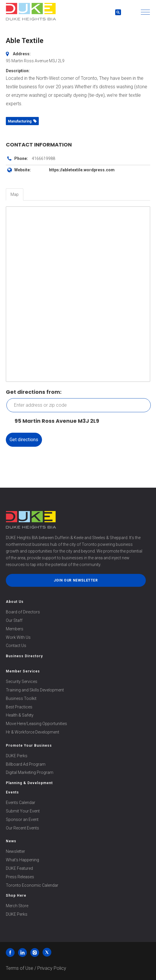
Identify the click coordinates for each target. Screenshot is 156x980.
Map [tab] (15, 194)
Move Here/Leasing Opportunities (36, 724)
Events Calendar (21, 803)
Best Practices (19, 707)
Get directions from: (34, 392)
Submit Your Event (23, 811)
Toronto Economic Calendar (32, 885)
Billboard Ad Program (26, 764)
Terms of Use (20, 968)
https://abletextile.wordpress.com (82, 170)
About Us (15, 602)
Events (12, 792)
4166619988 (43, 158)
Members (15, 629)
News (11, 841)
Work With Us (18, 637)
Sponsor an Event (22, 819)
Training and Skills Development (35, 690)
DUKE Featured (19, 868)
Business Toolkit (21, 698)
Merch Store (17, 906)
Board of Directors (23, 612)
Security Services (22, 681)
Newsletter (15, 851)
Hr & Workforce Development (33, 732)
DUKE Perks (17, 756)
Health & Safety (20, 715)
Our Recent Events (22, 828)
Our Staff (14, 620)
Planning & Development (29, 783)
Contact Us (16, 646)
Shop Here (16, 896)
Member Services (23, 671)
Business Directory (24, 656)
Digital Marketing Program (30, 772)
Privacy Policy (52, 968)
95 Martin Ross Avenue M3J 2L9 (54, 421)
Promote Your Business (29, 746)
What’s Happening (22, 860)
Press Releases (20, 877)
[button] (145, 12)
